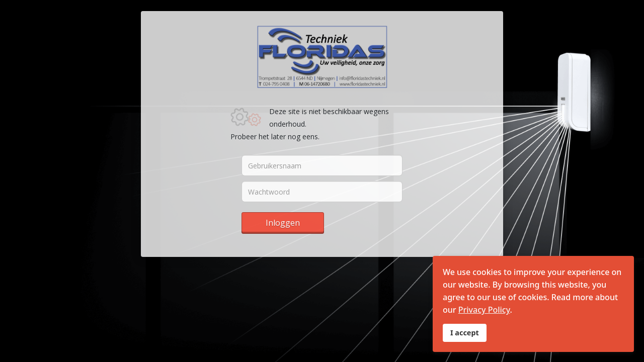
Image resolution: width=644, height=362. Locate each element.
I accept (465, 333)
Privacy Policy (484, 310)
